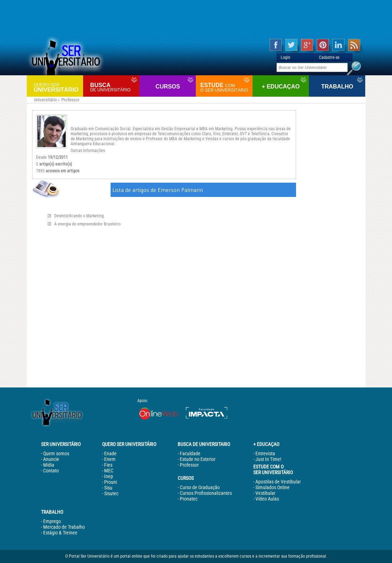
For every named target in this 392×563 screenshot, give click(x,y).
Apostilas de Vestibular (278, 482)
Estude (225, 87)
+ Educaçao (281, 87)
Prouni (111, 482)
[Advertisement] (196, 18)
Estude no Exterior (198, 459)
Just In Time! (268, 459)
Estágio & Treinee (60, 533)
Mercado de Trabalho (64, 527)
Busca (114, 87)
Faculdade (190, 453)
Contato (51, 471)
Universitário (58, 87)
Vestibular (265, 493)
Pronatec (189, 499)
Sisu (108, 488)
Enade (110, 453)
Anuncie (51, 459)
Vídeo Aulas (267, 499)
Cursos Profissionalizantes (206, 493)
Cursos (168, 87)
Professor (70, 100)
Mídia (49, 465)
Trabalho (337, 87)
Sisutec (111, 493)
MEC (109, 471)
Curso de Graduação (200, 487)
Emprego (52, 521)
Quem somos (56, 453)
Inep (109, 476)
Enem (110, 459)
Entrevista (265, 453)
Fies (108, 465)
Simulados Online (273, 487)
